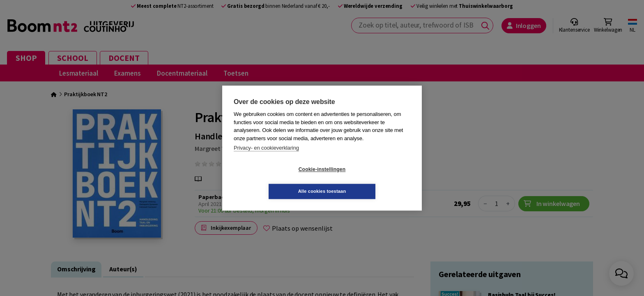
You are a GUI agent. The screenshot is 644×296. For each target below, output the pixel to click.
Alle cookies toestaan (371, 180)
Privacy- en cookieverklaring (266, 159)
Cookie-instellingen (273, 180)
